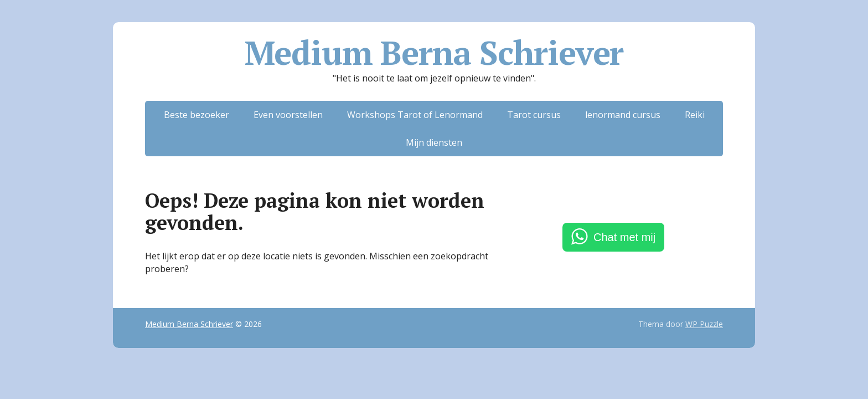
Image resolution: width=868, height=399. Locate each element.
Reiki (695, 115)
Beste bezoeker (197, 115)
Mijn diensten (434, 142)
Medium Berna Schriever (434, 53)
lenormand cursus (623, 115)
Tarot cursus (534, 115)
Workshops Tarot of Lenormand (415, 115)
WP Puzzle (704, 324)
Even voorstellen (288, 115)
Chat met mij (624, 237)
